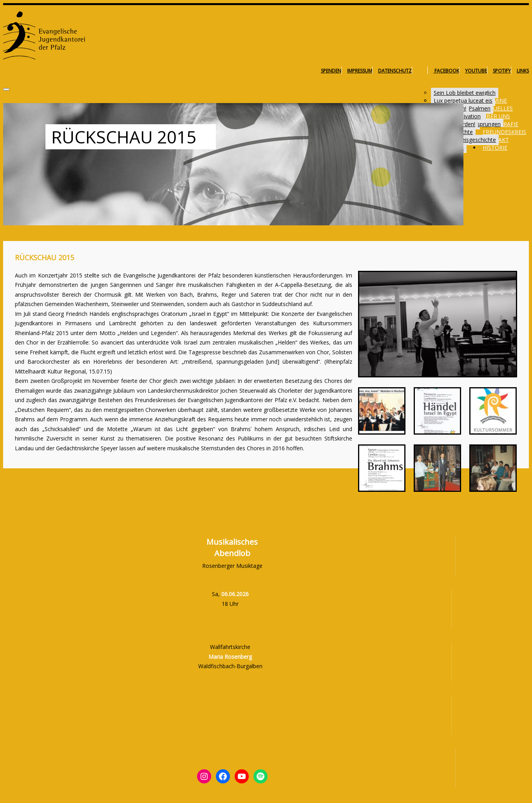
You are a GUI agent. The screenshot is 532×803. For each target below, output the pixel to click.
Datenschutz (395, 71)
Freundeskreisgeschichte (465, 140)
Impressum (360, 71)
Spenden (331, 71)
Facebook (446, 71)
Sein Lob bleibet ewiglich (465, 93)
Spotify (502, 71)
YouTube (476, 71)
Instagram (423, 71)
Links (523, 71)
